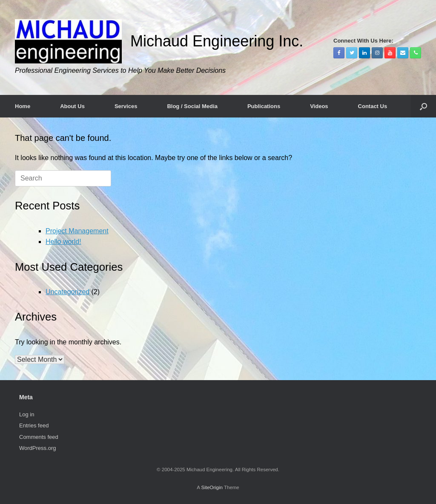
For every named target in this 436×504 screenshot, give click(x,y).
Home (23, 106)
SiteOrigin (212, 487)
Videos (319, 106)
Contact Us (373, 106)
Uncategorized (67, 292)
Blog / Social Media (192, 106)
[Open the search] (423, 106)
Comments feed (39, 437)
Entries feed (34, 425)
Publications (264, 106)
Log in (27, 414)
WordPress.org (37, 448)
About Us (72, 106)
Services (126, 106)
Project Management (77, 231)
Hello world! (63, 242)
